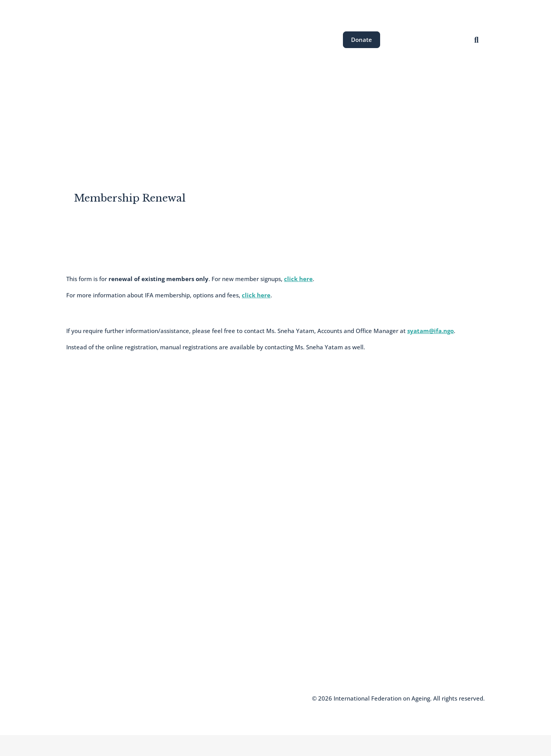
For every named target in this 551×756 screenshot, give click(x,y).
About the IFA (167, 117)
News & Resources (322, 117)
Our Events (267, 117)
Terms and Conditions (165, 698)
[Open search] (476, 40)
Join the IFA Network (93, 629)
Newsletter (80, 640)
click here (298, 279)
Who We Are (82, 617)
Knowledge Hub (87, 652)
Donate (362, 40)
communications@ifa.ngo (251, 619)
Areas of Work (218, 117)
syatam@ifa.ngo (430, 331)
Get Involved (378, 117)
